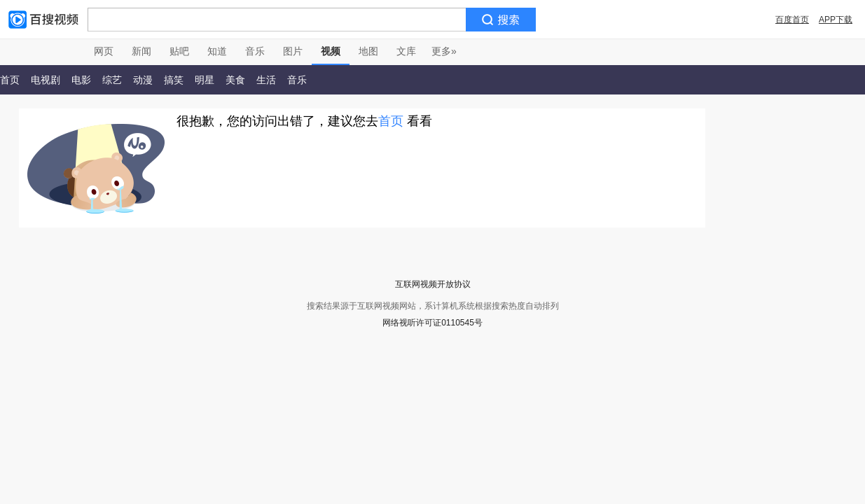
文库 (406, 51)
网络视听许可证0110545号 (432, 323)
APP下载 (836, 20)
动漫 (143, 80)
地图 (368, 51)
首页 (391, 121)
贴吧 (179, 51)
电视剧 (46, 80)
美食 (235, 80)
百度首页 (792, 20)
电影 (81, 80)
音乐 (255, 51)
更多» (444, 51)
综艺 (112, 80)
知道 (217, 51)
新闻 (141, 51)
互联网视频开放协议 (433, 284)
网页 (104, 51)
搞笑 (174, 80)
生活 (266, 80)
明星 (205, 80)
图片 (293, 51)
